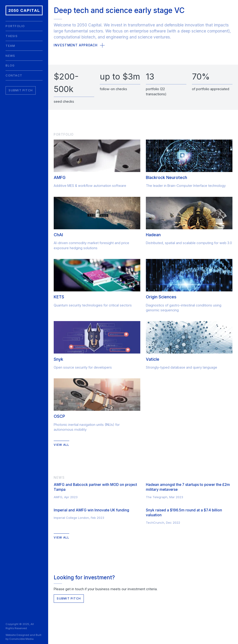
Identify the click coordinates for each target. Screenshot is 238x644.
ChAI (58, 235)
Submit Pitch (21, 90)
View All (61, 445)
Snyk (58, 359)
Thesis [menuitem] (11, 36)
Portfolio (64, 134)
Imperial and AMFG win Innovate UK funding (91, 510)
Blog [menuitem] (10, 65)
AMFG (60, 177)
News (59, 478)
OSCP (59, 416)
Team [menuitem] (10, 46)
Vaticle (153, 359)
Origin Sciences (161, 297)
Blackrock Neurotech (166, 177)
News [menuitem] (10, 56)
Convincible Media (21, 639)
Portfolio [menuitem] (15, 26)
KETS (59, 297)
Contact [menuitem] (14, 75)
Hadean (153, 235)
